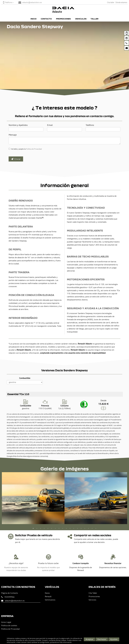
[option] (33, 498)
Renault (48, 596)
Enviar (16, 159)
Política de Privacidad (34, 149)
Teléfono (8, 2)
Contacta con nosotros (18, 587)
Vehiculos (81, 19)
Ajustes (114, 639)
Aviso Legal (6, 622)
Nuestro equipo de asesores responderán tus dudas (16, 569)
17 (92, 528)
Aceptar (89, 639)
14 (81, 528)
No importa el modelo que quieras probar (48, 569)
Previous (1, 498)
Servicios (92, 600)
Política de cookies (9, 625)
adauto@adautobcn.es (15, 601)
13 (77, 528)
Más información (66, 642)
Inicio (33, 19)
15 (85, 528)
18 (96, 528)
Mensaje (13, 135)
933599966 (10, 597)
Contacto (46, 19)
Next (127, 498)
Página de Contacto (10, 593)
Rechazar (102, 639)
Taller (94, 19)
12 (74, 528)
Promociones (63, 19)
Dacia (47, 593)
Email (50, 125)
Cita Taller (93, 593)
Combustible (25, 378)
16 (88, 528)
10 (66, 528)
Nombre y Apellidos (18, 125)
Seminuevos (50, 600)
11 (70, 528)
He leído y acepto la (26, 149)
